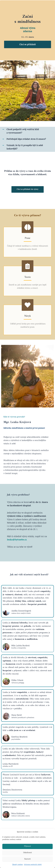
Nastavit (27, 859)
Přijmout (27, 846)
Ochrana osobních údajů (33, 865)
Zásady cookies (18, 865)
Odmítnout (28, 853)
